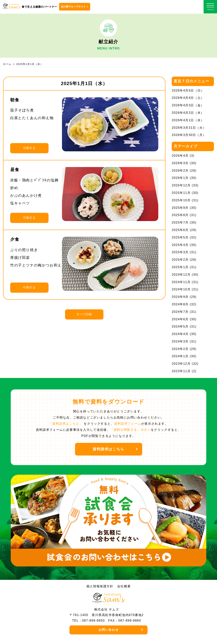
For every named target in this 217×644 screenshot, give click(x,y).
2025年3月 (180, 252)
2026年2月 (180, 171)
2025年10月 (181, 200)
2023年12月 (181, 364)
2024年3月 (180, 341)
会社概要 (124, 586)
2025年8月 (180, 215)
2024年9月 (180, 297)
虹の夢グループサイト (73, 7)
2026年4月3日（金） (188, 105)
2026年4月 (180, 156)
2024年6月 (180, 319)
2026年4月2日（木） (188, 113)
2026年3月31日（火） (189, 128)
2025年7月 (180, 222)
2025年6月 (180, 230)
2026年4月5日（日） (188, 91)
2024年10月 (181, 289)
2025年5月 (180, 237)
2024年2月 (180, 349)
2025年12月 (181, 185)
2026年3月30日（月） (189, 135)
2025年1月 (180, 267)
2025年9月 (180, 208)
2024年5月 (180, 327)
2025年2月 (180, 260)
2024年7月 (180, 312)
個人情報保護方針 (100, 586)
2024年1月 (180, 356)
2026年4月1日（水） (188, 120)
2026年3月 (180, 163)
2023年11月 (181, 371)
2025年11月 (181, 193)
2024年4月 (180, 334)
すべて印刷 (84, 314)
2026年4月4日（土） (188, 98)
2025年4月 (180, 245)
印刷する (29, 148)
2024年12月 (181, 275)
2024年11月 (181, 282)
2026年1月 (180, 178)
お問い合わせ (109, 630)
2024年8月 (180, 304)
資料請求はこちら (108, 449)
